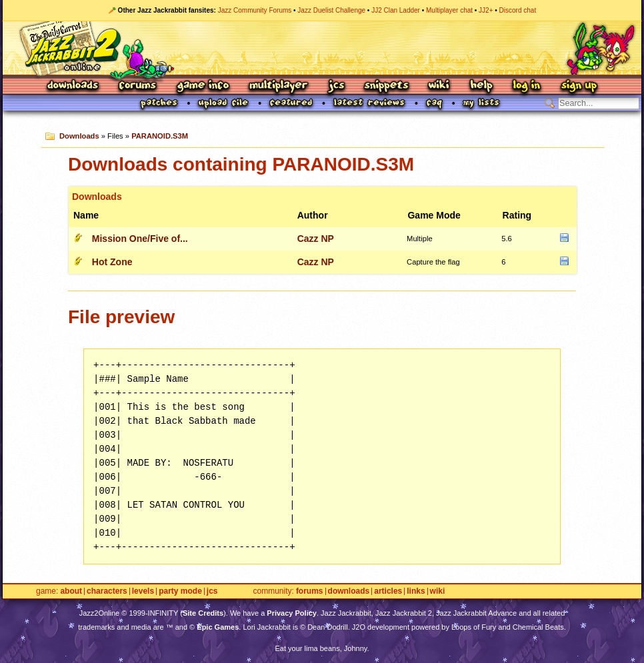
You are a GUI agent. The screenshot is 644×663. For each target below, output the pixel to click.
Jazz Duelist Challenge (331, 10)
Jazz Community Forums (255, 10)
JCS (336, 86)
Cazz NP (316, 239)
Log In (527, 86)
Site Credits (203, 613)
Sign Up (579, 86)
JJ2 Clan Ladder (396, 10)
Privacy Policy (292, 613)
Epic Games (218, 627)
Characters (107, 591)
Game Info (203, 86)
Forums (138, 86)
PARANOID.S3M (160, 136)
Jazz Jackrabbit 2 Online (322, 48)
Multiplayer (278, 86)
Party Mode (180, 591)
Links (416, 591)
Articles (388, 591)
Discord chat (518, 10)
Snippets (387, 86)
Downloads (74, 86)
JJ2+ (486, 10)
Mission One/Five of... (140, 239)
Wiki (439, 86)
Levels (143, 591)
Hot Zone (112, 262)
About (71, 591)
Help (481, 86)
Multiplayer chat (449, 10)
